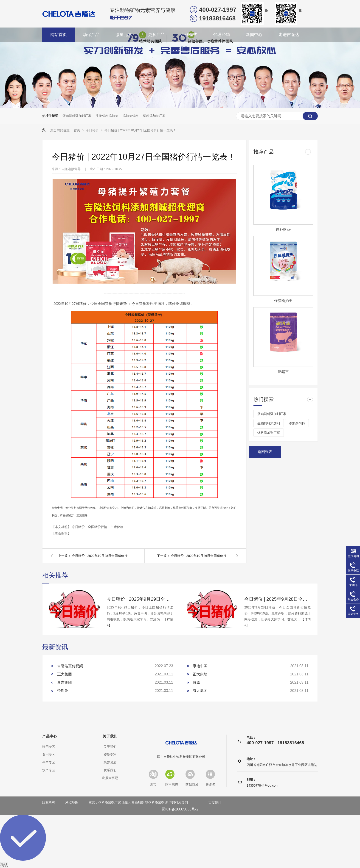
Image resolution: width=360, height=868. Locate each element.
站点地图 (72, 802)
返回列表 (265, 452)
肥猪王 (283, 372)
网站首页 (59, 35)
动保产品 (91, 35)
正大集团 (65, 674)
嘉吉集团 (65, 682)
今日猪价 (93, 130)
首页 (77, 130)
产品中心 (50, 736)
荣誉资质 (110, 762)
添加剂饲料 (131, 116)
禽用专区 (49, 755)
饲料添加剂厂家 (154, 116)
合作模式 (189, 35)
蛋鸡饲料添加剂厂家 (77, 116)
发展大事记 (110, 778)
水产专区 (49, 770)
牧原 (196, 682)
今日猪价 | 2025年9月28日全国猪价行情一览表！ (278, 599)
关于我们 (110, 736)
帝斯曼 (63, 691)
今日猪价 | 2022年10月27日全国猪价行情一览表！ (140, 130)
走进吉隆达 (289, 35)
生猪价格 (117, 527)
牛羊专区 (49, 762)
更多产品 (156, 35)
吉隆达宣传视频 (70, 666)
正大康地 (200, 674)
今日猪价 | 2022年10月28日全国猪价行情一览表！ (102, 556)
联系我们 (110, 770)
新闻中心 (254, 35)
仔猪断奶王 (283, 301)
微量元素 (124, 35)
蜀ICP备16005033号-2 (180, 809)
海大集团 (200, 691)
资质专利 (110, 755)
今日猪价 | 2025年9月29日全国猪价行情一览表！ (140, 599)
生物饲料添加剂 (107, 116)
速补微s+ (283, 230)
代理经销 (222, 35)
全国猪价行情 (98, 527)
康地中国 (200, 666)
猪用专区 (49, 747)
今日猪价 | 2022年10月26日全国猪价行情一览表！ (201, 556)
